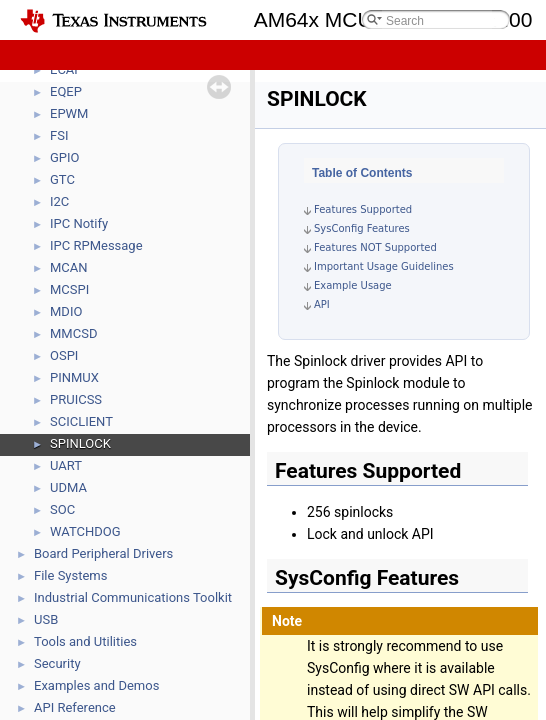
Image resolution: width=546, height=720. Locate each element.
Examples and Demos (96, 685)
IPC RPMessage (96, 245)
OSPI (64, 355)
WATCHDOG (85, 531)
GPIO (65, 157)
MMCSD (73, 333)
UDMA (68, 487)
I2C (59, 201)
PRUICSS (76, 399)
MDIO (66, 311)
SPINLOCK (80, 443)
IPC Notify (79, 223)
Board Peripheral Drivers (103, 553)
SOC (62, 509)
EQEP (66, 91)
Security (57, 663)
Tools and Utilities (85, 641)
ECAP (66, 69)
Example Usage (353, 285)
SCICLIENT (81, 421)
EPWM (69, 113)
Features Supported (363, 209)
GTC (62, 179)
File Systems (70, 575)
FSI (59, 135)
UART (66, 465)
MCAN (69, 267)
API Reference (75, 707)
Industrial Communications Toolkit (133, 597)
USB (46, 619)
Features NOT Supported (375, 247)
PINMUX (74, 377)
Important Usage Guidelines (384, 266)
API (322, 304)
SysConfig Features (362, 228)
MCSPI (69, 289)
